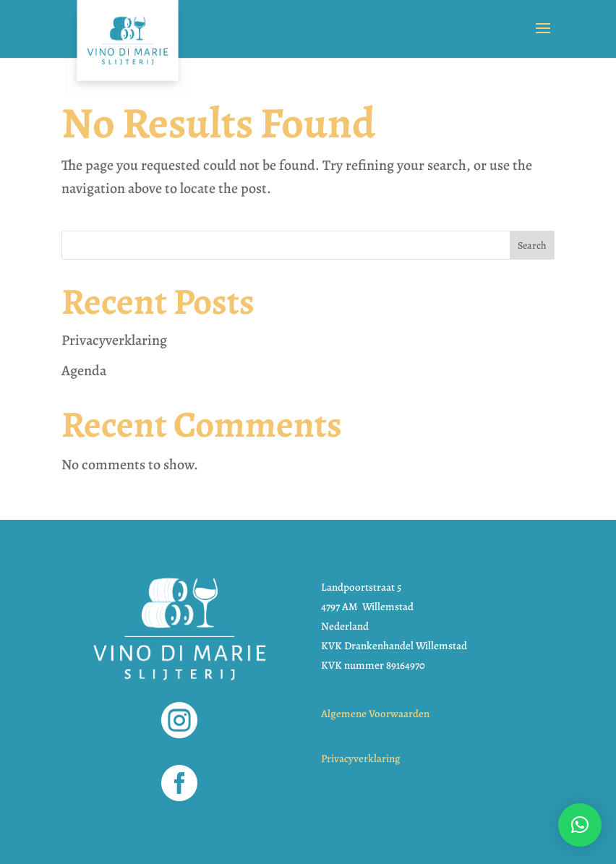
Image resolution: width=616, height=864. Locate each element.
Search (532, 245)
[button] (580, 825)
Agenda (84, 371)
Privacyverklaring (114, 340)
